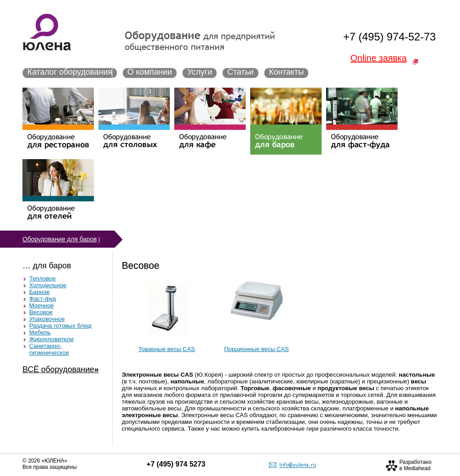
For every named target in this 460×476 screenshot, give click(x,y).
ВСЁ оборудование (61, 369)
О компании (150, 72)
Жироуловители (51, 339)
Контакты (287, 72)
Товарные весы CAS (167, 349)
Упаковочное (47, 319)
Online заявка (378, 58)
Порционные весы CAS (257, 349)
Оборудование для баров (60, 239)
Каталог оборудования (70, 72)
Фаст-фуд (43, 299)
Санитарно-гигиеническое (49, 349)
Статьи (240, 72)
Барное (40, 292)
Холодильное (48, 285)
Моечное (42, 305)
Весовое (41, 312)
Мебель (40, 332)
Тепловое (42, 278)
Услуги (200, 72)
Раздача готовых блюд (60, 326)
